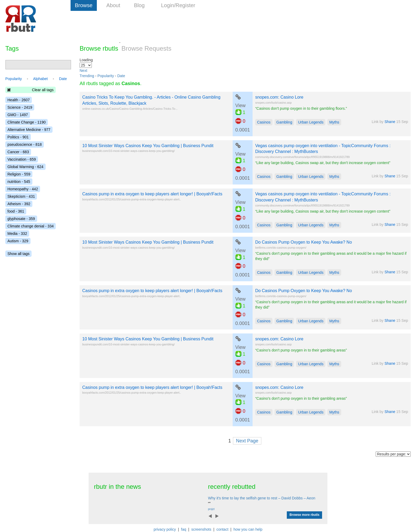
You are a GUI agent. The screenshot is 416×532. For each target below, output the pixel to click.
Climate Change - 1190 (27, 122)
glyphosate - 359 (21, 219)
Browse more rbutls (304, 515)
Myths (334, 122)
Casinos (264, 122)
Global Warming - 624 (25, 167)
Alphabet (40, 79)
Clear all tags (43, 90)
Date (121, 76)
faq (183, 529)
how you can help (248, 529)
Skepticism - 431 (21, 196)
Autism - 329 (18, 241)
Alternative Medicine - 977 (29, 130)
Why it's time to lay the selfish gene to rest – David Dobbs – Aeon (262, 498)
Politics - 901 (18, 137)
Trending (87, 76)
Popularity (106, 76)
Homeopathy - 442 (23, 189)
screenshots (201, 529)
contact (222, 529)
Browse (84, 5)
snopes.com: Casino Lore (279, 97)
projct (211, 509)
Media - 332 (17, 234)
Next (83, 71)
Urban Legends (311, 122)
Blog (139, 5)
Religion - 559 (19, 174)
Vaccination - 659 (22, 159)
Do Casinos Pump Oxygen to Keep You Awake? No (304, 242)
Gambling (284, 122)
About (113, 5)
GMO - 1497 (18, 115)
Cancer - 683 (18, 152)
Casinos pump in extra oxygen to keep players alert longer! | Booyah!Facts (152, 194)
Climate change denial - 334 (31, 226)
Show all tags (18, 254)
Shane (390, 122)
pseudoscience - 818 (25, 144)
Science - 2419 (20, 107)
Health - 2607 (19, 100)
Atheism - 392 (19, 204)
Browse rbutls (99, 48)
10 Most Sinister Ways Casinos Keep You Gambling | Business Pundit (148, 146)
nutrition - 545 (19, 182)
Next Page (247, 441)
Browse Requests (146, 48)
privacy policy (165, 529)
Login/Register (178, 5)
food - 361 (16, 211)
